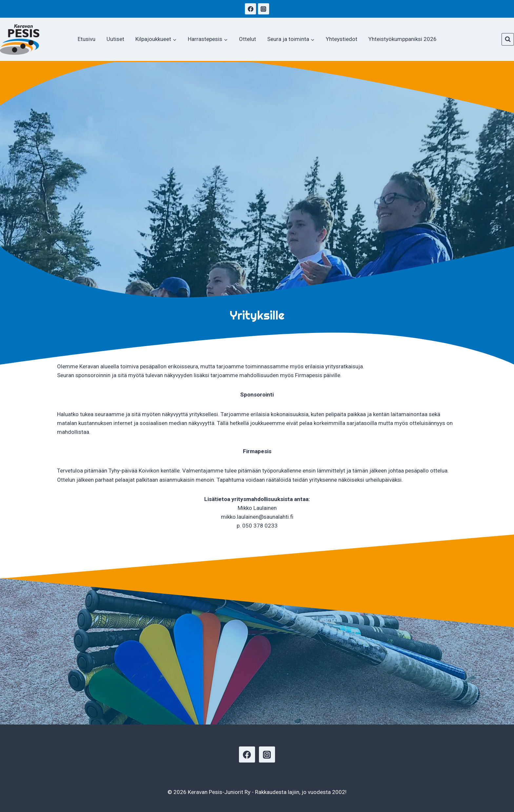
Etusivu (87, 39)
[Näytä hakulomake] (508, 39)
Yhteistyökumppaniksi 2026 (403, 39)
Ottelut (247, 39)
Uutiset (115, 39)
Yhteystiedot (342, 39)
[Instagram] (264, 9)
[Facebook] (250, 9)
